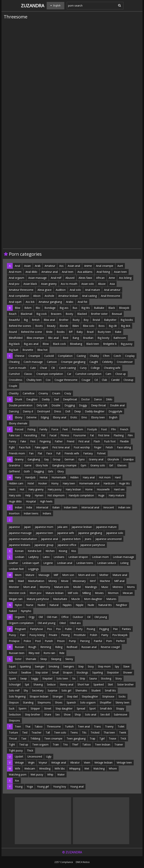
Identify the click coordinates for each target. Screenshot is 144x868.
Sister (18, 659)
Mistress (118, 587)
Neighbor (121, 605)
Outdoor (78, 617)
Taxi (24, 738)
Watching (99, 768)
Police (27, 641)
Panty (105, 635)
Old (41, 617)
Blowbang (76, 344)
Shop (78, 714)
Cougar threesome (66, 380)
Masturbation (36, 581)
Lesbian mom (100, 557)
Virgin (31, 762)
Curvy (83, 368)
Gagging (39, 471)
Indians (47, 513)
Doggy (83, 405)
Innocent (109, 507)
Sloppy (120, 708)
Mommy (45, 587)
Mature (30, 575)
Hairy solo (15, 495)
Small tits (110, 690)
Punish (49, 641)
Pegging (104, 629)
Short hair (83, 684)
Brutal (96, 320)
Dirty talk (42, 405)
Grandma (14, 465)
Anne (112, 278)
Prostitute (80, 635)
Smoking (54, 666)
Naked (13, 611)
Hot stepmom (56, 495)
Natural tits (105, 605)
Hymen (39, 495)
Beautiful (14, 320)
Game (28, 465)
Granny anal (96, 459)
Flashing (119, 435)
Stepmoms (44, 702)
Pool (38, 641)
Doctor (85, 399)
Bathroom (120, 338)
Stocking (106, 678)
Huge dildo (15, 501)
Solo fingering (17, 696)
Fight (12, 447)
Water (61, 774)
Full (58, 453)
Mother (104, 575)
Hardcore (109, 483)
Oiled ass (75, 623)
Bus (75, 308)
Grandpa (128, 459)
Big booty (103, 338)
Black (112, 308)
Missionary (79, 581)
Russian (19, 647)
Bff (71, 332)
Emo (84, 417)
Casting (81, 356)
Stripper (35, 708)
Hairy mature (116, 495)
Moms (131, 587)
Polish (93, 635)
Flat (40, 453)
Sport (93, 708)
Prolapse (14, 641)
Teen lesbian (103, 744)
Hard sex (119, 489)
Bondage (50, 308)
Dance (98, 399)
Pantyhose (36, 629)
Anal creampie (105, 266)
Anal (17, 266)
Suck (12, 708)
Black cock (59, 344)
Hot (22, 489)
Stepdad (47, 678)
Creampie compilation (50, 374)
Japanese (14, 527)
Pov (58, 629)
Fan (31, 453)
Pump (72, 641)
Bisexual (117, 314)
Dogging (70, 405)
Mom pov (36, 593)
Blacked (82, 314)
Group (57, 459)
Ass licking (125, 278)
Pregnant (20, 629)
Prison (61, 641)
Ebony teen (98, 417)
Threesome (54, 726)
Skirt (110, 684)
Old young (101, 617)
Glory (61, 471)
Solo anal (91, 714)
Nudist (41, 605)
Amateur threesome (21, 290)
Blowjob (124, 308)
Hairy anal (89, 477)
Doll (68, 411)
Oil (89, 617)
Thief (75, 744)
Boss (102, 326)
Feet (65, 429)
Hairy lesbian (73, 489)
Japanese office (67, 545)
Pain (23, 635)
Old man (52, 617)
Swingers (69, 666)
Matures (111, 599)
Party (79, 629)
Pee (115, 629)
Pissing (91, 629)
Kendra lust (35, 551)
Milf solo (73, 593)
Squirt (12, 666)
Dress (58, 411)
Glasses (122, 465)
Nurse (30, 605)
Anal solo (75, 290)
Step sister (42, 672)
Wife (18, 768)
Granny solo (98, 465)
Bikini (76, 326)
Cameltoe (29, 393)
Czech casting (67, 368)
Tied (25, 732)
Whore (113, 768)
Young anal (77, 786)
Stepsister (113, 672)
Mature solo (62, 587)
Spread (81, 708)
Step (81, 666)
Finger (98, 447)
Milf (56, 575)
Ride (62, 653)
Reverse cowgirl (110, 647)
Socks (122, 696)
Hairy (18, 477)
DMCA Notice (83, 862)
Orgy (32, 617)
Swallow (26, 672)
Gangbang (34, 459)
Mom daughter (93, 599)
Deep (78, 411)
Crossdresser (125, 362)
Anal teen (68, 272)
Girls (51, 471)
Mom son (68, 575)
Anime (88, 266)
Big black (14, 344)
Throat (13, 738)
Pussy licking (37, 635)
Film (130, 435)
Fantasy (88, 453)
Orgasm (20, 617)
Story (118, 678)
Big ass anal (31, 344)
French (124, 429)
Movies (99, 593)
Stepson (14, 702)
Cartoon (52, 362)
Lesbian (19, 557)
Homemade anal (89, 483)
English (113, 417)
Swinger (40, 666)
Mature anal (120, 575)
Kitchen (50, 551)
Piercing (85, 641)
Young (19, 786)
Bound (13, 332)
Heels (12, 489)
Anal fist (82, 302)
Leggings (33, 569)
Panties (126, 629)
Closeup (128, 380)
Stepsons (14, 720)
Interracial (42, 507)
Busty (76, 320)
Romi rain (49, 653)
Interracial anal (90, 507)
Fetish (109, 447)
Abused (70, 278)
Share (48, 714)
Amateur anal (50, 272)
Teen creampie (53, 738)
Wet (87, 768)
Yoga (30, 786)
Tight (12, 744)
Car (69, 374)
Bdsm (28, 308)
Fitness (65, 435)
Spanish (71, 702)
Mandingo (91, 587)
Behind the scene (31, 332)
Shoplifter (106, 702)
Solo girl (66, 690)
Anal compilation (19, 296)
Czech (117, 356)
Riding (59, 647)
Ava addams (85, 272)
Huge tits (124, 483)
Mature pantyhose (38, 599)
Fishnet (101, 453)
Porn (109, 641)
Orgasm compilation (21, 623)
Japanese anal (49, 539)
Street (48, 708)
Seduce (51, 684)
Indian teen (70, 507)
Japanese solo (115, 533)
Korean (19, 551)
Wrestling (45, 768)
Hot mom (105, 477)
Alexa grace (45, 290)
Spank (12, 678)
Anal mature (93, 290)
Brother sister (99, 314)
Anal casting (89, 296)
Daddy (46, 399)
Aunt (120, 266)
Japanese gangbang (90, 533)
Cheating (14, 362)
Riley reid (34, 653)
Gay (46, 459)
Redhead (72, 647)
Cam (108, 374)
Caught (94, 362)
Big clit (113, 326)
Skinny (69, 659)
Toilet (121, 726)
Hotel (31, 483)
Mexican (128, 593)
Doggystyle (115, 411)
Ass (61, 266)
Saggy (35, 678)
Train (56, 744)
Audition (61, 290)
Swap (24, 678)
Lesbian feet (16, 569)
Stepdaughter (90, 696)
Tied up (24, 744)
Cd (96, 380)
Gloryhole (113, 459)
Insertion (14, 513)
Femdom (78, 429)
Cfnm (106, 356)
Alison (37, 296)
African (100, 278)
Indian (18, 507)
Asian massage (37, 278)
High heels (46, 501)
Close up (121, 374)
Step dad (72, 696)
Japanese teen (44, 533)
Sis (74, 678)
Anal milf (56, 278)
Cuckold (49, 356)
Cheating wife (112, 368)
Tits (84, 732)
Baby (80, 332)
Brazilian (88, 338)
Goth (27, 471)
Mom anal (29, 587)
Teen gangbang (76, 738)
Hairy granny (36, 489)
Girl (111, 465)
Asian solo (88, 284)
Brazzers (56, 314)
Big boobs (127, 320)
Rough (32, 647)
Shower (128, 672)
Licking (124, 563)
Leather (13, 563)
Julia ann (62, 527)
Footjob (92, 429)
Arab (38, 266)
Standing (28, 702)
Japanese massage (20, 533)
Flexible (124, 441)
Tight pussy (16, 750)
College (95, 368)
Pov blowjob (120, 635)
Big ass (64, 308)
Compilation (65, 356)
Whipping (75, 768)
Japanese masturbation (23, 539)
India (29, 507)
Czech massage (33, 362)
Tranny (109, 726)
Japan (27, 527)
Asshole (49, 296)
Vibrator (75, 762)
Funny (12, 441)
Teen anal (84, 726)
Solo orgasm (88, 702)
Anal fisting (103, 272)
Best (66, 338)
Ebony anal (60, 417)
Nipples (67, 605)
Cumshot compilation (88, 374)
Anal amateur (112, 290)
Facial (53, 435)
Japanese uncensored (108, 539)
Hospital (31, 501)
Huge (101, 495)
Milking (87, 593)
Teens (74, 732)
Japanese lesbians (20, 545)
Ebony (19, 417)
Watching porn (18, 774)
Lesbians (59, 557)
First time (104, 435)
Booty (69, 314)
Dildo (109, 399)
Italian (56, 507)
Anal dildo (31, 272)
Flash (97, 441)
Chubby (94, 356)
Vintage (19, 762)
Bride (49, 332)
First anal (84, 441)
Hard (118, 477)
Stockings (82, 672)
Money (53, 581)
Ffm (113, 429)
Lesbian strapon (78, 557)
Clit (53, 368)
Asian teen (120, 272)
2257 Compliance (64, 862)
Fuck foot (110, 441)
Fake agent (41, 447)
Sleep (44, 659)
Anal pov (14, 284)
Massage (44, 575)
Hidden (74, 477)
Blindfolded (16, 338)
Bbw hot (42, 350)
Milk (11, 581)
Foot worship (82, 447)
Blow (46, 344)
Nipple (80, 605)
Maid (21, 581)
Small (55, 672)
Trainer (119, 744)
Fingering (45, 441)
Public (68, 629)
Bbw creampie (35, 338)
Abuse (102, 284)
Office (65, 617)
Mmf (93, 581)
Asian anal (74, 266)
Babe (118, 332)
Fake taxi (14, 435)
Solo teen (62, 678)
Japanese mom (44, 527)
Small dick (106, 708)
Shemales (81, 690)
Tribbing (35, 738)
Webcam (30, 768)
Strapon (68, 672)
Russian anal (89, 647)
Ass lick (30, 302)
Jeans (88, 539)
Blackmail (26, 314)
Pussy (12, 635)
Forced (19, 429)
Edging (45, 417)
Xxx (17, 780)
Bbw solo (89, 326)
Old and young (46, 623)
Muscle (76, 599)
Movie (65, 581)
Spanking (25, 666)
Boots (39, 326)
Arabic (70, 302)
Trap (92, 738)
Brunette (28, 350)
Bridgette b (110, 344)
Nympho (26, 611)
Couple (13, 386)
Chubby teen (34, 380)
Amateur (50, 266)
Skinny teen (122, 702)
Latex (46, 557)
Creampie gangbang (73, 362)
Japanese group (44, 545)
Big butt (14, 350)
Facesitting (30, 435)
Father (59, 441)
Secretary (38, 690)
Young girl (43, 786)
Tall (48, 732)
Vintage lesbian (103, 762)
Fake (23, 441)
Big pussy (127, 344)
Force (55, 429)
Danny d (28, 411)
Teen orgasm (40, 744)
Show (67, 714)
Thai (28, 726)
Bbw (18, 308)
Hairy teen (69, 483)
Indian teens (31, 513)
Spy (117, 666)
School (13, 672)
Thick (30, 750)
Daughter (32, 399)
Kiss (74, 551)
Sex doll (105, 714)
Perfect (120, 641)
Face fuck (25, 447)
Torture (13, 732)
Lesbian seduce (107, 563)
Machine (105, 581)
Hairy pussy (55, 489)
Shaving (38, 684)
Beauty (51, 326)
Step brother (33, 714)
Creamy (43, 393)
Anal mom (15, 272)
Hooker (43, 483)
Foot (104, 429)
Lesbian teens (85, 563)
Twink (123, 732)
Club (104, 380)
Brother (64, 320)
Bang (76, 338)
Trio (65, 744)
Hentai (43, 477)
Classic (28, 374)
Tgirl (102, 738)
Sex (57, 714)
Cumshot (14, 374)
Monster (14, 587)
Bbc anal (53, 338)
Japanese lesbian (82, 527)
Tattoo (87, 744)
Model (77, 587)
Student (96, 690)
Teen (18, 726)
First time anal (61, 447)
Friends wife (72, 453)
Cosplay (130, 356)
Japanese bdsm (71, 539)
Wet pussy (37, 774)
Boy (86, 320)
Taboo (39, 726)
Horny (55, 483)
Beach (13, 314)
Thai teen (109, 732)
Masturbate (60, 599)
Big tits (86, 308)
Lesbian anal (65, 563)
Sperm (22, 708)
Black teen (93, 344)
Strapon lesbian (39, 696)
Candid (115, 380)
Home (89, 489)
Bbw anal (49, 320)
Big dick (126, 326)
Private (53, 635)
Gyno (82, 459)
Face (49, 453)
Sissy (91, 666)
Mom (18, 575)
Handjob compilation (81, 495)
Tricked (95, 732)
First (33, 441)
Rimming (46, 647)
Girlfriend (14, 471)
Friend (70, 441)
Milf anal (119, 581)
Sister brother (125, 684)
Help (28, 495)
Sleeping (56, 659)
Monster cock (17, 593)
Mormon (113, 593)
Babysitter (110, 320)
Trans (97, 726)
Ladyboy (33, 557)
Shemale (31, 659)
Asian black (30, 284)
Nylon (18, 605)
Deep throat (99, 405)
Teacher (36, 732)
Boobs (61, 332)
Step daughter (64, 708)
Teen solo (60, 732)
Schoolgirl (15, 684)
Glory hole (42, 465)
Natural (54, 605)
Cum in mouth (17, 368)
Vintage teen (124, 762)
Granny (19, 459)
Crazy (68, 393)
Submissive (121, 714)
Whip (50, 774)
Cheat (43, 368)
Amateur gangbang (50, 302)
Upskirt (19, 756)
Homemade (59, 477)
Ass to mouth (69, 284)
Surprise (52, 690)
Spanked (99, 684)
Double (56, 405)
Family (43, 429)
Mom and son (87, 575)
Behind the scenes (20, 326)
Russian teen (17, 653)
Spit (27, 684)
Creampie (34, 356)
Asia (112, 284)
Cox (48, 380)
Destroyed (43, 411)
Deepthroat (70, 399)
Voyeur (43, 762)
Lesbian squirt (31, 563)
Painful (98, 641)
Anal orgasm (16, 278)
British (36, 320)
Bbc (38, 308)
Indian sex (124, 507)
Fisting (31, 429)
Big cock (42, 314)
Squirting (97, 672)
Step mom (104, 666)
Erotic (74, 417)
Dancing (14, 411)
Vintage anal (59, 762)
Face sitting (124, 447)
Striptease (108, 696)
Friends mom (17, 453)
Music (105, 587)
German (69, 459)
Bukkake (99, 308)
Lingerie (48, 563)
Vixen (87, 762)
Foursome (80, 435)
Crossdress (16, 380)
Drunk (18, 399)
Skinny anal (67, 684)
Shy (26, 690)
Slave (126, 666)
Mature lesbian (55, 593)
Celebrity (107, 362)
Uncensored (35, 756)
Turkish (69, 726)
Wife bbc (60, 768)
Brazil (90, 332)
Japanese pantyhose (93, 545)
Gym (83, 465)
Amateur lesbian (68, 296)
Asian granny (49, 284)
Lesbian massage (123, 557)
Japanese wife (66, 533)
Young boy (60, 786)
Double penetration (21, 405)
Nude (91, 605)
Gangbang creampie (64, 465)
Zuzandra (33, 6)
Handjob (30, 477)
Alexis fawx (85, 278)
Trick (123, 738)
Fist (43, 435)
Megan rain (16, 599)
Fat (92, 435)
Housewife (103, 489)
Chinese (20, 356)
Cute (33, 368)
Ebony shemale (18, 423)
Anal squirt (15, 302)
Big (26, 320)
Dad (56, 399)
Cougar (86, 380)
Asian (27, 266)
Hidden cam (16, 483)
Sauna (93, 678)
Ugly (49, 756)
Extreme (31, 417)
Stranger (58, 696)
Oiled (63, 623)
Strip (82, 678)
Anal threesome (111, 296)
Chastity (14, 393)
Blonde (64, 326)
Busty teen (104, 332)
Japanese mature (106, 527)
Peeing (65, 635)
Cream (56, 393)
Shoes (59, 702)
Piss (49, 629)
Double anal (117, 405)
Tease (112, 738)
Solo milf (14, 690)
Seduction (15, 714)
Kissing (63, 551)
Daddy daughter (95, 411)
